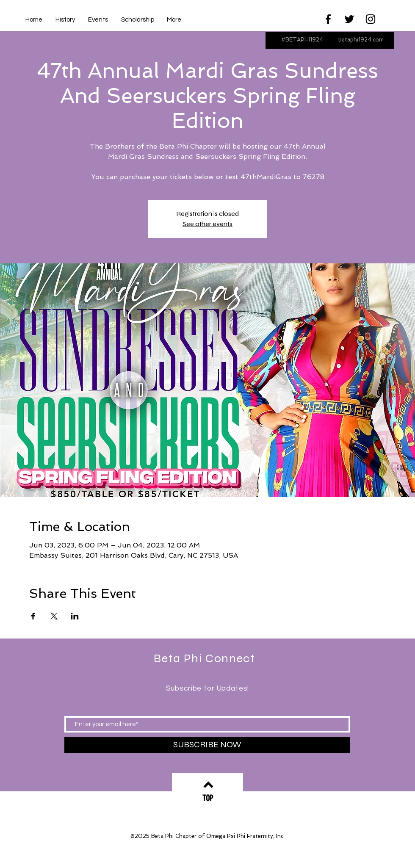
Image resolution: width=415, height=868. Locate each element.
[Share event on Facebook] (33, 616)
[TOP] (207, 798)
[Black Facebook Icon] (328, 19)
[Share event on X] (54, 616)
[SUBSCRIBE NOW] (207, 745)
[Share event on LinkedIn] (75, 616)
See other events (207, 224)
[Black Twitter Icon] (349, 19)
